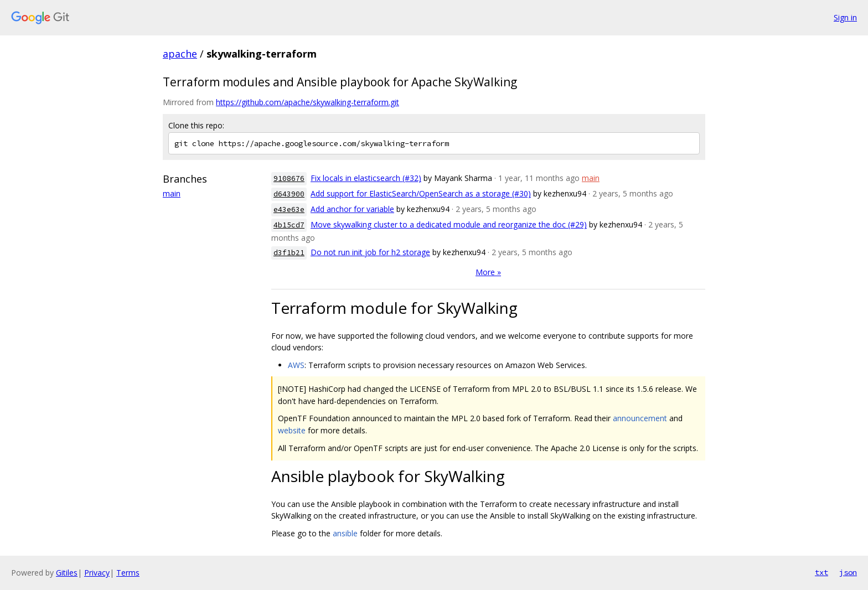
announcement (640, 418)
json (848, 572)
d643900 (289, 194)
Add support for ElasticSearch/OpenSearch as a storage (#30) (421, 193)
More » (488, 272)
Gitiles (67, 573)
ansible (345, 533)
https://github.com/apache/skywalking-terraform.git (308, 102)
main (172, 193)
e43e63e (289, 209)
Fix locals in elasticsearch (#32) (366, 178)
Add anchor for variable (352, 209)
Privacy (97, 573)
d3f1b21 (289, 253)
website (292, 430)
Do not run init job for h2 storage (370, 252)
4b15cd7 (289, 225)
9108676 (289, 178)
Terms (128, 573)
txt (821, 572)
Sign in (845, 17)
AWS (296, 365)
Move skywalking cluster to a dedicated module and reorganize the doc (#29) (449, 224)
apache (180, 54)
